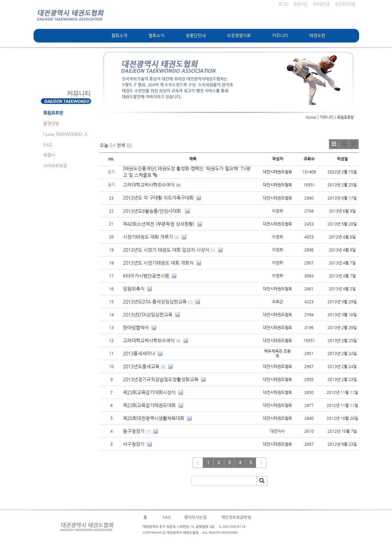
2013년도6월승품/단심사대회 (153, 211)
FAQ (48, 145)
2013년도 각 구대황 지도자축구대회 (158, 198)
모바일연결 (321, 4)
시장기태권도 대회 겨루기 (148, 237)
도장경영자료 (239, 35)
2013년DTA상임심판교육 (148, 315)
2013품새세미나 (139, 353)
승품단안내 (196, 35)
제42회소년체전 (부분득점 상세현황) (159, 224)
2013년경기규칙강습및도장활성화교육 (161, 379)
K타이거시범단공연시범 (146, 276)
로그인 (283, 4)
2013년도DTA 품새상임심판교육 (155, 302)
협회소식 (156, 35)
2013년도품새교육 (141, 366)
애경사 (49, 155)
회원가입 (301, 4)
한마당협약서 (136, 327)
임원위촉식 (134, 289)
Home (311, 117)
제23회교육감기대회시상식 (149, 392)
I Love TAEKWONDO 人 (66, 134)
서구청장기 (134, 444)
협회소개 (119, 35)
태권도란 (317, 35)
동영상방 (51, 123)
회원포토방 (53, 113)
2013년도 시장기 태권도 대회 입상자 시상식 (166, 250)
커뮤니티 (280, 35)
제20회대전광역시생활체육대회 (154, 418)
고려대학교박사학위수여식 (149, 185)
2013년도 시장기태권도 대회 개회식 (158, 263)
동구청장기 (134, 431)
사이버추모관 (55, 166)
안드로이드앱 (345, 4)
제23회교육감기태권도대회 (149, 405)
